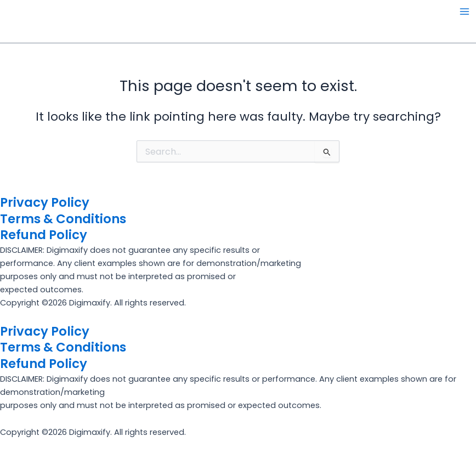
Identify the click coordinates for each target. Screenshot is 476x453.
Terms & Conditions (63, 219)
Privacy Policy (45, 202)
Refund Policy (44, 235)
